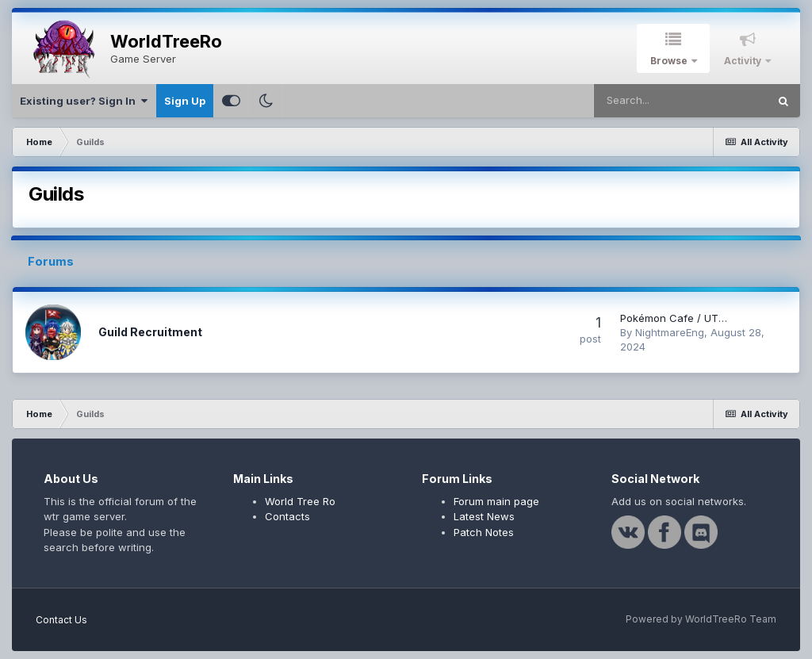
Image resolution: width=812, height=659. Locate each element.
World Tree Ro (300, 501)
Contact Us (61, 620)
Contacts (287, 516)
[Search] (680, 101)
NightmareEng (670, 332)
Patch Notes (484, 532)
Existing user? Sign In (84, 101)
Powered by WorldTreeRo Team (701, 619)
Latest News (484, 516)
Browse (670, 61)
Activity (744, 61)
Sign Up (185, 101)
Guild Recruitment (150, 332)
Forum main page (496, 501)
